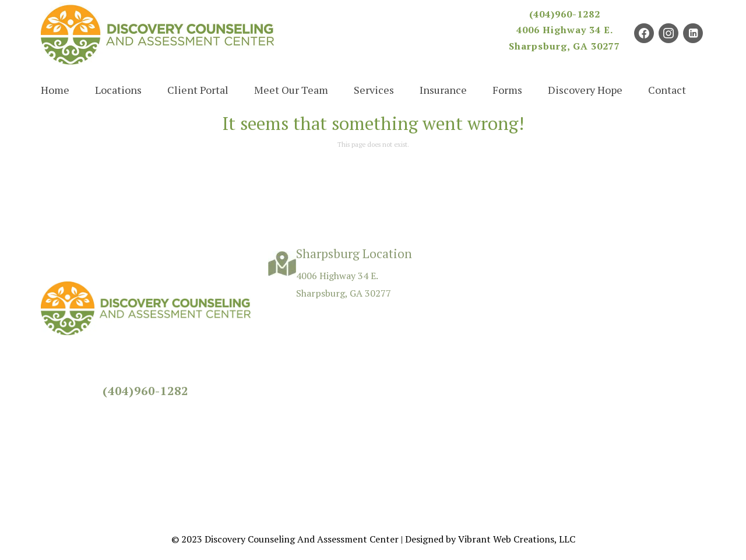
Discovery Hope (585, 90)
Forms (507, 90)
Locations (118, 90)
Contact (667, 90)
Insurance (443, 90)
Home (55, 90)
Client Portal (198, 90)
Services (374, 90)
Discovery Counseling (250, 539)
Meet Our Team (291, 90)
